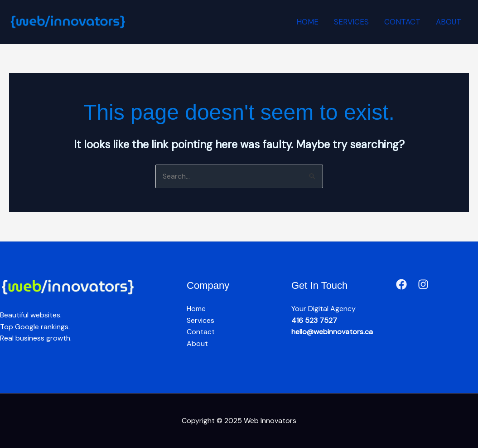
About (449, 22)
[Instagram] (423, 284)
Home (307, 22)
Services (351, 22)
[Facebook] (401, 284)
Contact (402, 22)
